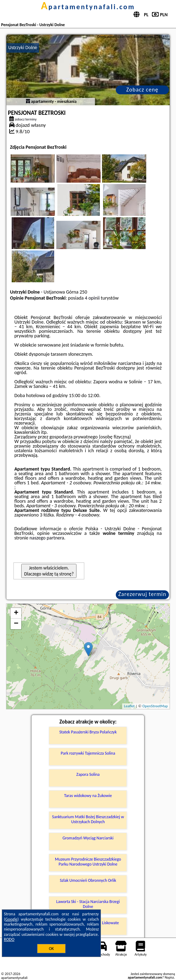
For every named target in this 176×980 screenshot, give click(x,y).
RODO (9, 939)
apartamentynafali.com (88, 7)
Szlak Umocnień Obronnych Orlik (88, 880)
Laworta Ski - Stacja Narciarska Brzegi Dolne (88, 904)
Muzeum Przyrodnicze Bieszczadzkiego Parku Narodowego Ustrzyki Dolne (88, 862)
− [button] (16, 624)
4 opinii (92, 298)
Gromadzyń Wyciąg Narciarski (88, 838)
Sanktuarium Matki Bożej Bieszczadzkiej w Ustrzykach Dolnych (88, 819)
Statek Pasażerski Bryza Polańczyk (88, 732)
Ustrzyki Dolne (23, 48)
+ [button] (16, 613)
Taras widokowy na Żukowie (88, 796)
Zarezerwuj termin (142, 594)
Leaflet (129, 706)
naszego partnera (47, 538)
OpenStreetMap (155, 706)
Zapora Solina (88, 774)
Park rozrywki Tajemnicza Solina (88, 753)
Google (12, 919)
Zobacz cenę (143, 90)
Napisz (169, 977)
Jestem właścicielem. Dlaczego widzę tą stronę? (49, 571)
